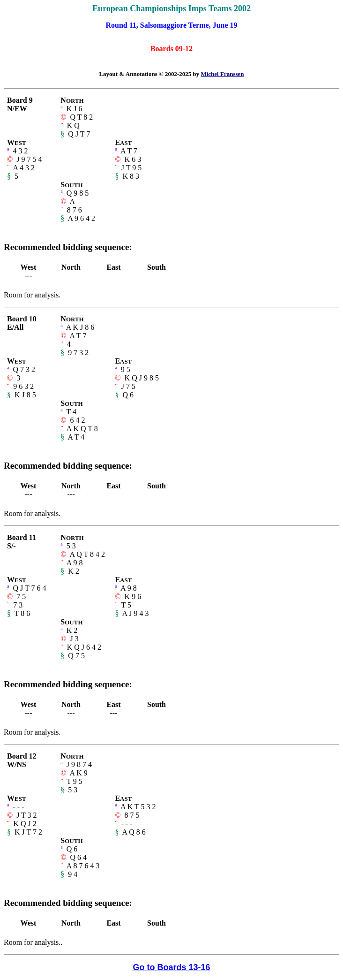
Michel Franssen (222, 74)
